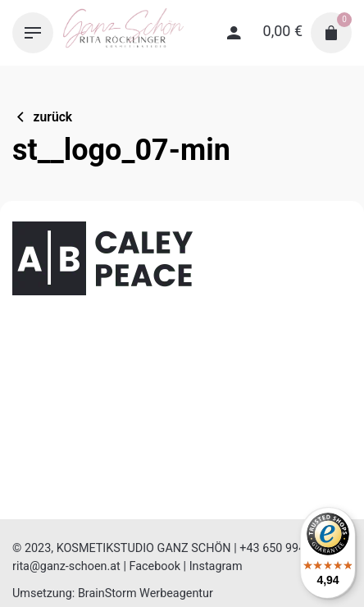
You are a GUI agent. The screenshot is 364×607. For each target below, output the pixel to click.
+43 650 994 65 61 (289, 548)
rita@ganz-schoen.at (66, 566)
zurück (42, 117)
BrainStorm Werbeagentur (146, 593)
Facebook (155, 566)
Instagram (216, 566)
